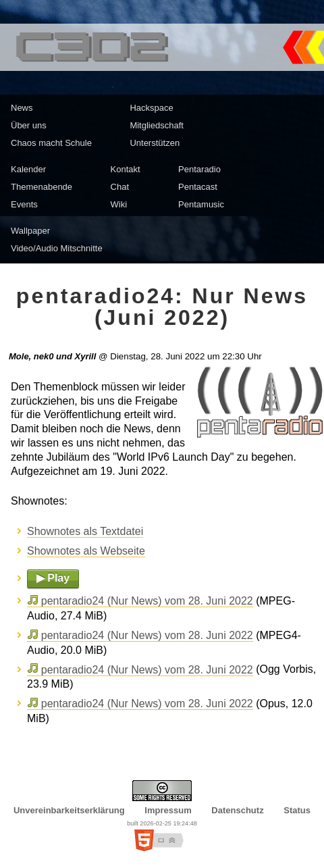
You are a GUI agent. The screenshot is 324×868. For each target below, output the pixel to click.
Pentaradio (199, 169)
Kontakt (126, 169)
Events (24, 204)
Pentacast (198, 187)
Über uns (29, 125)
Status (297, 810)
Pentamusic (201, 204)
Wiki (119, 204)
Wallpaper (30, 231)
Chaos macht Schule (51, 143)
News (22, 108)
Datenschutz (237, 810)
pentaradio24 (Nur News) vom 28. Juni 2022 (147, 601)
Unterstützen (155, 143)
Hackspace (151, 108)
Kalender (28, 169)
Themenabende (42, 187)
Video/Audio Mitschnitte (57, 248)
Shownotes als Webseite (86, 551)
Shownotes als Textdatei (85, 531)
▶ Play (53, 578)
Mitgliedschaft (156, 125)
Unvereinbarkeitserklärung (69, 810)
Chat (120, 187)
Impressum (168, 810)
